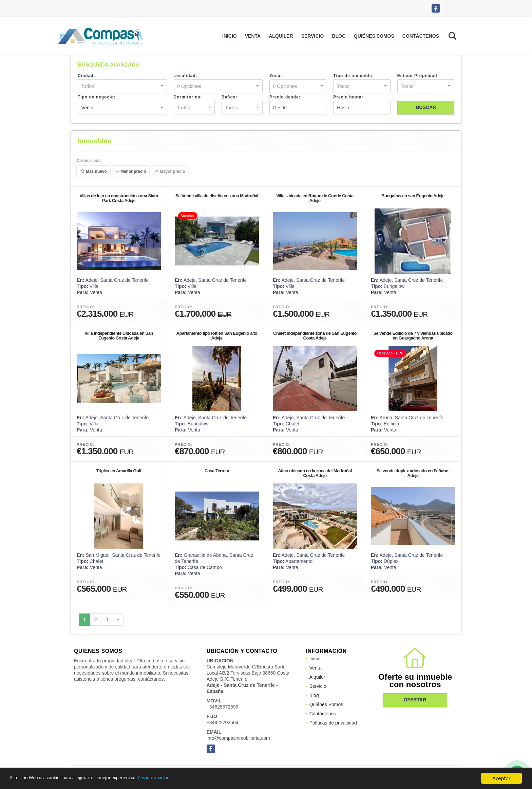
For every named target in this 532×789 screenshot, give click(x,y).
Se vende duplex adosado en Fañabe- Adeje (413, 473)
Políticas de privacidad (333, 723)
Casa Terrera (217, 471)
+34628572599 (223, 707)
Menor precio (131, 172)
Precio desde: (285, 97)
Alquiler (281, 36)
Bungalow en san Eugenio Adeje (413, 196)
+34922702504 (223, 722)
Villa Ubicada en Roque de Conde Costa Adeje (315, 198)
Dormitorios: (188, 97)
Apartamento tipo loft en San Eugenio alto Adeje (217, 336)
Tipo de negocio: (97, 97)
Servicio (313, 36)
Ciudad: (87, 76)
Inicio (230, 36)
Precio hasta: (348, 97)
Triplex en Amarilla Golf (119, 471)
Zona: (276, 76)
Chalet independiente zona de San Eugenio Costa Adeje (315, 336)
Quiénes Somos (374, 36)
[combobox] (122, 86)
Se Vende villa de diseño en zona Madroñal (217, 196)
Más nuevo (93, 172)
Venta (253, 36)
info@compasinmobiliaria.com (238, 738)
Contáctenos (421, 36)
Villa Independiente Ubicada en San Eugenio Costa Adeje (119, 336)
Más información (181, 779)
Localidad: (186, 76)
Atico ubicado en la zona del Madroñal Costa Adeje (315, 473)
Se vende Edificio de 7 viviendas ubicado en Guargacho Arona (413, 336)
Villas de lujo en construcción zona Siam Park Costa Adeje (119, 198)
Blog (339, 36)
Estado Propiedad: (418, 76)
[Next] (118, 620)
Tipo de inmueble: (353, 76)
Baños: (230, 97)
